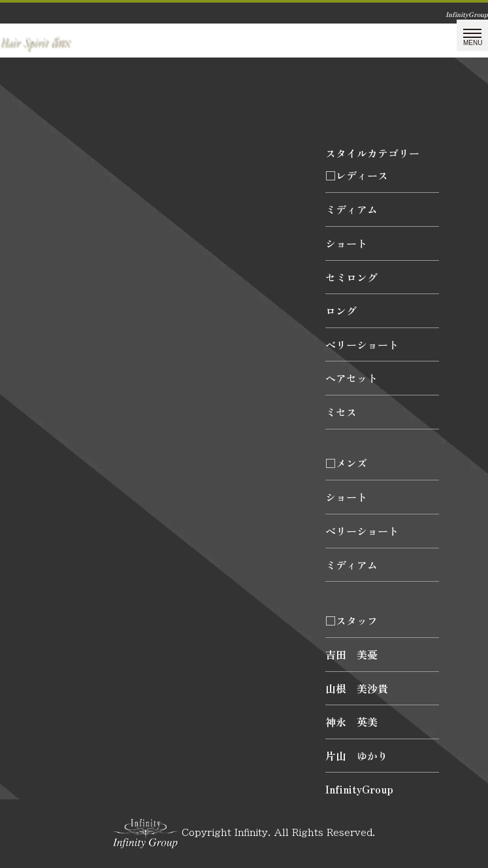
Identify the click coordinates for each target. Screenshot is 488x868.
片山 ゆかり (357, 756)
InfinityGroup (359, 789)
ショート (346, 243)
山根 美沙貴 (357, 688)
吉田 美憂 (351, 654)
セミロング (351, 277)
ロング (341, 310)
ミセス (341, 412)
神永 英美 (351, 722)
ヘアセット (351, 378)
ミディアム (351, 209)
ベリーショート (362, 344)
